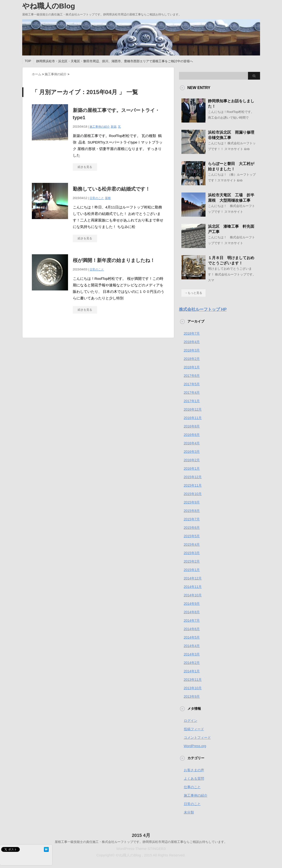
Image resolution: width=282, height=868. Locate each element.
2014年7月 (192, 620)
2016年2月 (192, 460)
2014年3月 (192, 654)
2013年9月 (192, 696)
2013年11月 (193, 680)
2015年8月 (192, 511)
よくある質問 (194, 778)
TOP (28, 61)
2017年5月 (192, 384)
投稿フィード (194, 729)
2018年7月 (192, 333)
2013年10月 (193, 688)
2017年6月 (192, 376)
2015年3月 (192, 553)
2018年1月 (192, 367)
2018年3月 (192, 350)
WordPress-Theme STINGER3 (141, 849)
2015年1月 (192, 570)
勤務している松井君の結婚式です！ (111, 189)
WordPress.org (195, 746)
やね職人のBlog (49, 6)
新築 (114, 127)
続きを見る (85, 167)
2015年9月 (192, 502)
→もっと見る (193, 293)
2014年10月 (193, 595)
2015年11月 (193, 485)
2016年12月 (193, 409)
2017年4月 (192, 393)
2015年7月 (192, 519)
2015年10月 (193, 494)
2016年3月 (192, 452)
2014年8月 (192, 612)
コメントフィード (197, 737)
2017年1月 (192, 401)
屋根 (108, 198)
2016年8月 (192, 426)
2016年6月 (192, 435)
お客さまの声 (194, 770)
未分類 (189, 812)
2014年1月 (192, 671)
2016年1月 (192, 468)
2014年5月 (192, 637)
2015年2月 (192, 561)
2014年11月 (193, 587)
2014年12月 (193, 578)
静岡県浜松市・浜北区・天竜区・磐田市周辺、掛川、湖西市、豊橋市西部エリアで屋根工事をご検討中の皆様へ (115, 61)
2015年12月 (193, 477)
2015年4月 (192, 544)
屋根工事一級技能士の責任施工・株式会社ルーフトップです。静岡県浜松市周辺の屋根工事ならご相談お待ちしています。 (141, 842)
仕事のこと (192, 787)
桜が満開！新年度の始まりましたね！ (114, 260)
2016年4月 (192, 443)
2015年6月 (192, 528)
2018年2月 (192, 359)
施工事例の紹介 (100, 127)
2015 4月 (141, 835)
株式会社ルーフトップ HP (203, 309)
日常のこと (97, 198)
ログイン (191, 721)
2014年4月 (192, 646)
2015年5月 (192, 536)
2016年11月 (193, 418)
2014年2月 (192, 663)
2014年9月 (192, 604)
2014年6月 (192, 629)
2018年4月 (192, 342)
